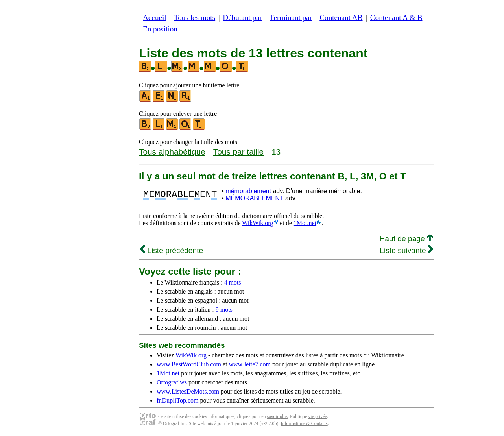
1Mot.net (305, 223)
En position (160, 29)
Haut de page (406, 239)
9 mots (224, 309)
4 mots (232, 282)
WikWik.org (258, 223)
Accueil (155, 18)
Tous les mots (195, 18)
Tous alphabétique (172, 152)
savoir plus (277, 416)
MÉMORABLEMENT (254, 198)
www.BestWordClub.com (189, 364)
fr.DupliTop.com (177, 400)
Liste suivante (406, 250)
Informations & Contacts (304, 423)
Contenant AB (341, 18)
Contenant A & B (396, 18)
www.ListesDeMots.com (188, 391)
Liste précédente (172, 250)
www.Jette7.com (250, 364)
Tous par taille (238, 152)
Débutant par (242, 18)
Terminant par (291, 18)
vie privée (318, 416)
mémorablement (248, 191)
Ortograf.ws (172, 382)
